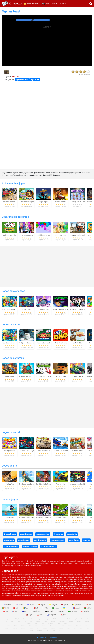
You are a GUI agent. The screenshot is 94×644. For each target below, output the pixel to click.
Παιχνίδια (52, 615)
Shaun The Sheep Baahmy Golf (30, 518)
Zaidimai (73, 611)
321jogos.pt (15, 4)
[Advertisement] (47, 46)
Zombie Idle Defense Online (46, 484)
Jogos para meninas (11, 546)
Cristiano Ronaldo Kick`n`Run (13, 202)
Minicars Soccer (61, 518)
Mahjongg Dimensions (27, 343)
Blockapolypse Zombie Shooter (31, 484)
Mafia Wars (10, 484)
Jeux (89, 605)
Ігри (66, 608)
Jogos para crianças (13, 291)
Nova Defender (61, 202)
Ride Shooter (61, 484)
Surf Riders (10, 518)
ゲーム (64, 615)
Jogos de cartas (11, 324)
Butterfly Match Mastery (79, 202)
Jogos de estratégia (13, 358)
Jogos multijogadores (49, 546)
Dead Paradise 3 (44, 451)
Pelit (45, 608)
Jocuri (76, 608)
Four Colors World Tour (11, 309)
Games (8, 605)
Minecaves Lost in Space (62, 309)
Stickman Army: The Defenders (47, 376)
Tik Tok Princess (27, 235)
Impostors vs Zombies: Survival (82, 484)
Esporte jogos (10, 499)
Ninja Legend (44, 202)
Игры (31, 605)
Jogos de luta (35, 80)
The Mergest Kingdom (27, 376)
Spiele (65, 605)
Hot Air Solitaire (78, 343)
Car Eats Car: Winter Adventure (64, 451)
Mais (62, 4)
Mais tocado (51, 4)
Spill (16, 608)
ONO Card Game (61, 343)
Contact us (42, 638)
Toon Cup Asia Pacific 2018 (80, 309)
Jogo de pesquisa (40, 540)
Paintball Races (78, 451)
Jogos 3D (86, 540)
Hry (15, 611)
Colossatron (10, 376)
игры (19, 621)
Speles (61, 611)
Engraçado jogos (10, 534)
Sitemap (53, 638)
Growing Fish (27, 309)
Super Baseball (78, 518)
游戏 (54, 630)
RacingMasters (10, 451)
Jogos (42, 605)
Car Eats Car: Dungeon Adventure (31, 451)
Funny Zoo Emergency (27, 202)
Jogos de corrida (11, 432)
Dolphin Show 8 (44, 309)
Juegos (53, 605)
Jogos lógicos (74, 540)
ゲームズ (61, 630)
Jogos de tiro (9, 466)
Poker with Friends (44, 343)
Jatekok (88, 608)
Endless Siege (78, 376)
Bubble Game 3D (44, 235)
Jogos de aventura (22, 80)
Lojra (29, 615)
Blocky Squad (61, 376)
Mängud (49, 611)
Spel (26, 608)
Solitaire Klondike (10, 235)
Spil (35, 608)
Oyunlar (85, 611)
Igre (24, 611)
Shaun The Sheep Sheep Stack (81, 235)
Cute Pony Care (61, 235)
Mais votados (33, 4)
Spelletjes (77, 605)
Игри (40, 615)
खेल (47, 630)
